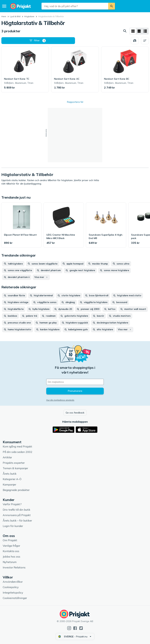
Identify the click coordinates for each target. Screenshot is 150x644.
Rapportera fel (75, 102)
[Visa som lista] (139, 31)
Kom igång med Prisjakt (17, 446)
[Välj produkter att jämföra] (135, 41)
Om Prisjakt (10, 540)
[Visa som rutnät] (133, 31)
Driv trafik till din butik (16, 510)
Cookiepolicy (11, 587)
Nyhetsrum (10, 562)
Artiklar (7, 457)
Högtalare (29, 16)
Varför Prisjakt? (12, 504)
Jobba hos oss (11, 557)
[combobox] (75, 6)
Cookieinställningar (15, 598)
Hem (4, 16)
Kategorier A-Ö (12, 479)
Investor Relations (14, 567)
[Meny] (4, 6)
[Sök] (112, 6)
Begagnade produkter (16, 490)
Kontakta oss (11, 551)
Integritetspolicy (13, 593)
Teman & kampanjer (15, 468)
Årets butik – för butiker (17, 521)
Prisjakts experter (14, 463)
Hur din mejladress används (60, 400)
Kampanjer (9, 484)
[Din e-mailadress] (75, 382)
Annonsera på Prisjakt (17, 515)
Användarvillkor (13, 582)
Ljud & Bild (15, 16)
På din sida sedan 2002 (18, 452)
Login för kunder (13, 526)
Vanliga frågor (11, 546)
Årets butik (10, 474)
